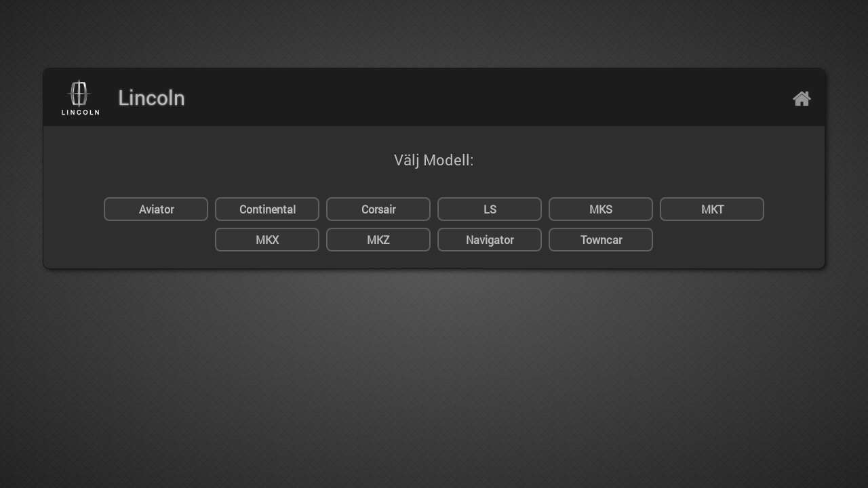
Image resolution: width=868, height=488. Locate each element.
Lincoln (152, 97)
